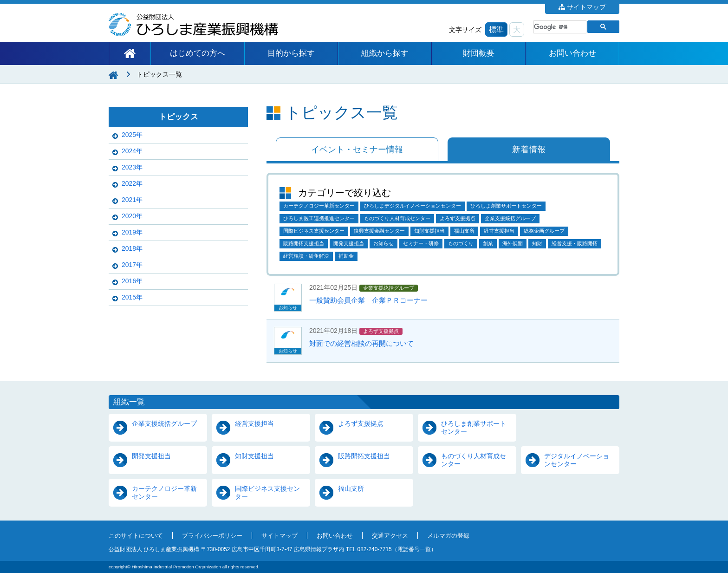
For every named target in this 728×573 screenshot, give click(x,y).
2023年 (132, 167)
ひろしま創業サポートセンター (506, 206)
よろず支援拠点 (458, 218)
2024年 (132, 151)
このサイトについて (136, 536)
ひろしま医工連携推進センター (319, 218)
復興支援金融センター (379, 231)
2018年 (132, 248)
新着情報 (529, 150)
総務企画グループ (544, 231)
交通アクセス (390, 536)
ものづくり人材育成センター (397, 218)
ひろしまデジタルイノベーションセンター (413, 206)
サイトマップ (586, 7)
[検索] (559, 27)
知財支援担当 (429, 231)
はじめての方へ (198, 53)
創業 (488, 243)
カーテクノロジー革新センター (319, 206)
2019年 (132, 232)
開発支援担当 (349, 243)
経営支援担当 (499, 231)
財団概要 (479, 53)
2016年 (132, 281)
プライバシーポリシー (212, 536)
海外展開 (513, 243)
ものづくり (461, 243)
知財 (537, 243)
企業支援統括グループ (510, 218)
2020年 (132, 216)
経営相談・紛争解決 (306, 256)
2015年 (132, 297)
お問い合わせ (572, 53)
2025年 (132, 135)
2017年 (132, 265)
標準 (496, 29)
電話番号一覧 (414, 549)
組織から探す (385, 53)
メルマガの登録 (448, 536)
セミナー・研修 (421, 243)
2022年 (132, 183)
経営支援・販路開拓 (575, 243)
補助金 (346, 256)
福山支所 (464, 231)
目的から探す (291, 53)
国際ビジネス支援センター (314, 231)
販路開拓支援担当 (304, 243)
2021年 (132, 200)
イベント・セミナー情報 (357, 150)
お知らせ (383, 243)
